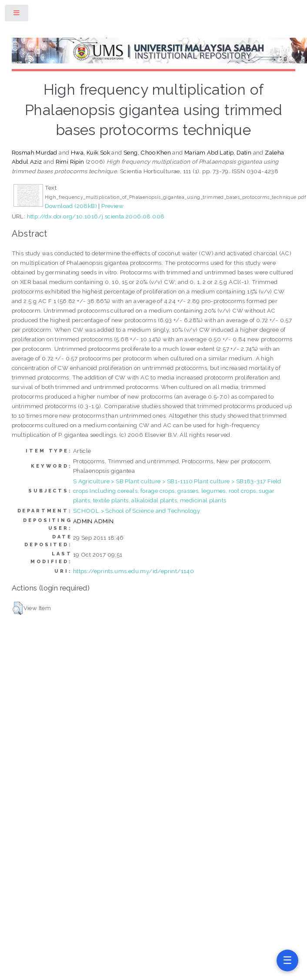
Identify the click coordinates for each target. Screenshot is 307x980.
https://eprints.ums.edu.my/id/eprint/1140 (133, 571)
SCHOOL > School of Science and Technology (137, 511)
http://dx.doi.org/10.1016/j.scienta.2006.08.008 (96, 216)
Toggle (17, 15)
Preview (112, 206)
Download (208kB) (71, 206)
